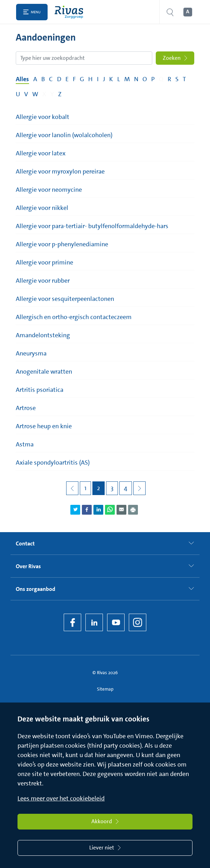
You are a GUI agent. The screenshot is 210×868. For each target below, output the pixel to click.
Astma (25, 444)
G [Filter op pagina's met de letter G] (82, 79)
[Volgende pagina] (139, 488)
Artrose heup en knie (44, 426)
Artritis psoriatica (40, 390)
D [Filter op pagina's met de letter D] (59, 79)
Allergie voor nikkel (42, 208)
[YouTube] (116, 622)
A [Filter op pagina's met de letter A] (35, 79)
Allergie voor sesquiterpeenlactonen (65, 299)
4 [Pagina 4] (126, 488)
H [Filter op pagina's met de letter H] (90, 79)
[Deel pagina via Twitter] (75, 510)
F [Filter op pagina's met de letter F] (74, 79)
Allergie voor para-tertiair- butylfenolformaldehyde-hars (92, 226)
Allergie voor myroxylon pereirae (60, 171)
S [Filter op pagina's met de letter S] (177, 79)
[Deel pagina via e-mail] (121, 510)
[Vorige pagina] (72, 488)
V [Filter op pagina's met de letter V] (26, 94)
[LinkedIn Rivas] (94, 622)
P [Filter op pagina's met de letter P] (153, 79)
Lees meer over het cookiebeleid (61, 798)
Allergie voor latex (41, 153)
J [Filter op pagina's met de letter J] (104, 79)
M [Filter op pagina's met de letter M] (127, 79)
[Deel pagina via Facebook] (87, 510)
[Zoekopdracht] (84, 58)
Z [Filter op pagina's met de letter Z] (60, 94)
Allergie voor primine (44, 262)
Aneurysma (31, 353)
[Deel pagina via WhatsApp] (110, 510)
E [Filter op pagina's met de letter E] (67, 79)
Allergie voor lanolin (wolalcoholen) (64, 135)
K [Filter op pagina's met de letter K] (111, 79)
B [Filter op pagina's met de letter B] (43, 79)
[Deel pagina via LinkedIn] (98, 510)
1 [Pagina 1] (85, 488)
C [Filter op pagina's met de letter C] (51, 79)
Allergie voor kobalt (43, 117)
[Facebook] (72, 622)
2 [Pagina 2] (99, 488)
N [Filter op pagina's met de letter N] (136, 79)
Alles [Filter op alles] (22, 79)
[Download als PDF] (133, 510)
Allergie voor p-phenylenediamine (62, 244)
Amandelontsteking (43, 335)
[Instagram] (138, 622)
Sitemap (105, 689)
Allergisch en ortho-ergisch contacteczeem (74, 317)
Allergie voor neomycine (49, 190)
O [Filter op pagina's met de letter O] (145, 79)
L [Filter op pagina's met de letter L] (119, 79)
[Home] (71, 12)
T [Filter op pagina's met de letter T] (184, 79)
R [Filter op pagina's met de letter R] (169, 79)
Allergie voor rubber (43, 281)
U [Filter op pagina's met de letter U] (18, 94)
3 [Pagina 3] (112, 488)
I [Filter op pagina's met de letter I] (98, 79)
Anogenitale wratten (44, 372)
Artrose (26, 408)
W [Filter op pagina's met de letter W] (35, 94)
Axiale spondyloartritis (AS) (53, 463)
